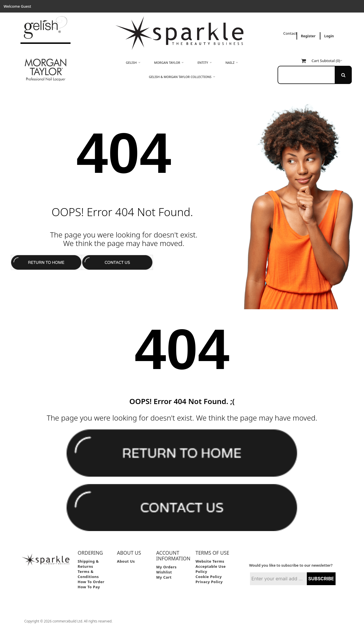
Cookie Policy (209, 577)
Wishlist (164, 572)
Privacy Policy (209, 582)
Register (308, 36)
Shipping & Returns (88, 564)
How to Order (91, 582)
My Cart (164, 577)
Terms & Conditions (88, 574)
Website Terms (210, 561)
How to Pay (89, 587)
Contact (291, 33)
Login (329, 36)
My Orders (166, 567)
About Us (126, 561)
